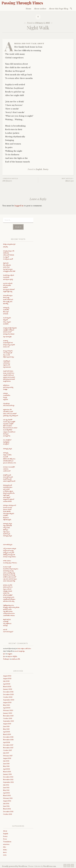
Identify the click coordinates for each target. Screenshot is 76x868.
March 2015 (7, 795)
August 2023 (7, 678)
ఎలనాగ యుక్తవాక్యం (20, 650)
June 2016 (6, 763)
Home (29, 9)
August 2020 (7, 702)
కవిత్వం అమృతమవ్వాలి (9, 243)
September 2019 (8, 720)
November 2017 (8, 747)
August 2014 (7, 800)
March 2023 (7, 686)
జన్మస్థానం (10, 653)
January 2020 (8, 713)
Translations (7, 841)
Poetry (46, 169)
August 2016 (7, 758)
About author (40, 9)
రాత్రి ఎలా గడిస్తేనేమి (12, 656)
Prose (5, 838)
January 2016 (7, 774)
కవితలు (5, 849)
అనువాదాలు (6, 844)
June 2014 (6, 806)
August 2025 (7, 675)
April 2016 (7, 768)
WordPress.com (50, 866)
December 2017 (8, 744)
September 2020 (9, 699)
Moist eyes (56, 180)
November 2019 (8, 715)
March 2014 (7, 808)
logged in (19, 206)
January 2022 (8, 689)
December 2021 (8, 691)
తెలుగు (5, 852)
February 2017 (8, 755)
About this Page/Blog (59, 9)
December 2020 (8, 694)
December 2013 (8, 811)
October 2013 (8, 814)
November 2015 (8, 779)
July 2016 (6, 760)
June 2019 (6, 726)
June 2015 (6, 787)
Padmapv (6, 658)
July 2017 (6, 752)
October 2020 (8, 697)
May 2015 (6, 790)
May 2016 (6, 766)
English (39, 169)
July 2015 (6, 784)
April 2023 (7, 683)
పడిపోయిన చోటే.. (16, 658)
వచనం (5, 854)
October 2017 (7, 750)
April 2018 (7, 742)
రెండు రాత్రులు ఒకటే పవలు (24, 648)
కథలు (5, 846)
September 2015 (8, 782)
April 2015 (6, 792)
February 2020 (8, 710)
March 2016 (7, 771)
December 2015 (8, 776)
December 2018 (8, 736)
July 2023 (6, 681)
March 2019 (7, 734)
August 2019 (7, 723)
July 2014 (6, 803)
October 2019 (8, 718)
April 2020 (7, 707)
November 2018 (8, 739)
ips (4, 653)
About (5, 830)
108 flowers (20, 180)
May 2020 (7, 705)
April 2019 (7, 731)
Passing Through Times (22, 3)
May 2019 (6, 728)
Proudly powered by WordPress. (15, 866)
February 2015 (8, 798)
